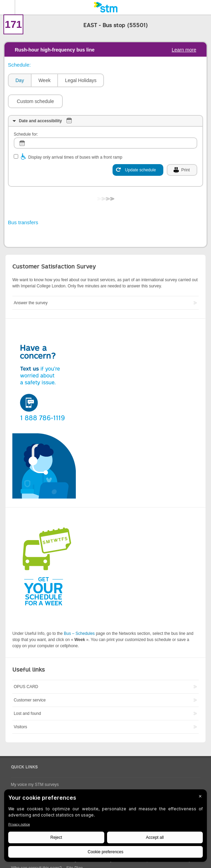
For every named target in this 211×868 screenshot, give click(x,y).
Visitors (20, 706)
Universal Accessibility (31, 779)
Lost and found (27, 693)
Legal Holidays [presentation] (81, 80)
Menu (8, 7)
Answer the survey (31, 282)
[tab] (19, 81)
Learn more (184, 50)
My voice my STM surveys (35, 764)
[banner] (105, 7)
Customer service (30, 679)
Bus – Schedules (79, 613)
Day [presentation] (20, 80)
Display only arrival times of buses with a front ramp (75, 137)
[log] (105, 122)
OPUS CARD (26, 666)
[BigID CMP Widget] (105, 827)
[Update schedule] (138, 149)
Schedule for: (26, 114)
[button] (135, 80)
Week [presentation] (45, 80)
